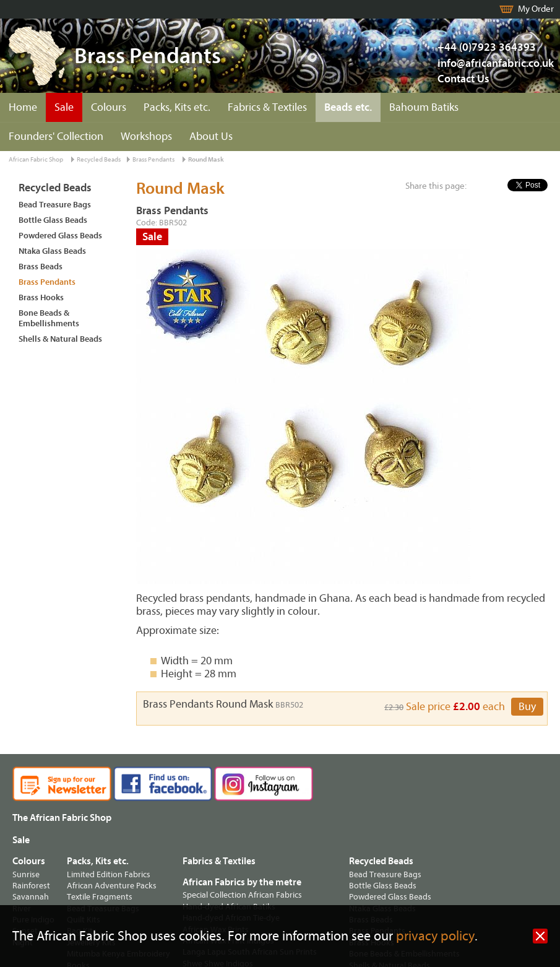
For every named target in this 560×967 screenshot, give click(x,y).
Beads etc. (348, 107)
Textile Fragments (100, 897)
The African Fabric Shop (62, 818)
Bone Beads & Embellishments (49, 318)
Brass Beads (41, 267)
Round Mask (206, 159)
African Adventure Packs (112, 886)
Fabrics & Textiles (267, 107)
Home (23, 107)
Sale (64, 107)
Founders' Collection (56, 137)
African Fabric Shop (36, 159)
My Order (536, 9)
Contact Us (463, 79)
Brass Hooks (41, 297)
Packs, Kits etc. (177, 107)
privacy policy (435, 936)
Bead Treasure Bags (55, 205)
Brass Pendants (153, 159)
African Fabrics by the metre (242, 882)
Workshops (146, 137)
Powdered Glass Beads (60, 236)
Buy (527, 707)
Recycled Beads (99, 159)
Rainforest (31, 886)
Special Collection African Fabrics (242, 895)
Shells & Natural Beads (60, 339)
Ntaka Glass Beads (52, 251)
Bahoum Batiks (424, 107)
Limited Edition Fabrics (109, 874)
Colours (109, 107)
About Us (211, 137)
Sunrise (26, 874)
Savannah (31, 897)
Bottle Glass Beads (53, 220)
